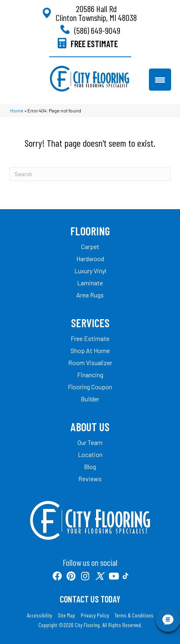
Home (17, 110)
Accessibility (39, 615)
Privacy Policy (95, 615)
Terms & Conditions (134, 615)
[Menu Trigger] (160, 80)
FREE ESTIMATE (94, 44)
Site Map (66, 615)
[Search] (90, 174)
